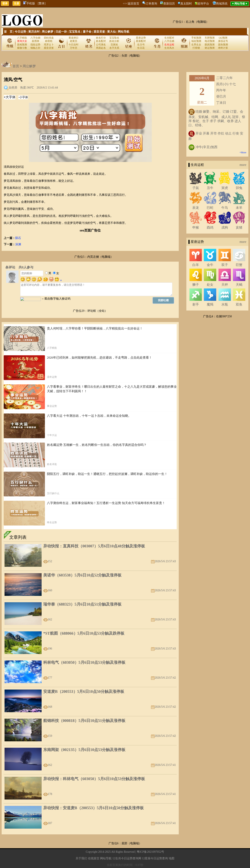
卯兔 (239, 188)
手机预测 (196, 38)
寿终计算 (223, 48)
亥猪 (239, 227)
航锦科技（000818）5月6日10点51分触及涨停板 (84, 721)
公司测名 (101, 45)
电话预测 (210, 41)
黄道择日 (74, 38)
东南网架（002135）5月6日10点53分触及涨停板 (84, 750)
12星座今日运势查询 (155, 858)
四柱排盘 (49, 38)
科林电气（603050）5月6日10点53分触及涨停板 (84, 662)
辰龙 (196, 208)
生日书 (141, 45)
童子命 (87, 32)
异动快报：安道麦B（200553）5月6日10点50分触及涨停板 (93, 808)
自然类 (13, 88)
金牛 (210, 265)
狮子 (196, 285)
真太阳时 (186, 4)
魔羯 (210, 304)
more (243, 165)
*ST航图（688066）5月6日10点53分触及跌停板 (84, 633)
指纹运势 (35, 45)
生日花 (141, 48)
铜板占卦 (35, 48)
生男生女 (196, 45)
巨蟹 (239, 265)
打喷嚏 (196, 48)
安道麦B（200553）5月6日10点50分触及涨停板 (84, 691)
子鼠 (196, 188)
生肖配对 (169, 38)
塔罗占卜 (49, 45)
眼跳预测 (210, 45)
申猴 (196, 227)
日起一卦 (61, 32)
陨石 (18, 238)
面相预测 (22, 45)
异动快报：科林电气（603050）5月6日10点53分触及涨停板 (94, 779)
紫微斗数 (22, 48)
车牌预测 (210, 38)
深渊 (18, 244)
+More (243, 152)
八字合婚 (35, 38)
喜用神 (35, 41)
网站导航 (124, 32)
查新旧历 (169, 4)
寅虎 (225, 188)
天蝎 (239, 285)
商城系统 (222, 4)
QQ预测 (223, 38)
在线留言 (94, 858)
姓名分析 (114, 41)
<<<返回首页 (131, 4)
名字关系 (114, 48)
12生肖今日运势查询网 (127, 858)
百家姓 (114, 45)
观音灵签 (99, 32)
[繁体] (42, 3)
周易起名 (101, 48)
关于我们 (81, 858)
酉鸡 (210, 227)
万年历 (74, 48)
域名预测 (196, 41)
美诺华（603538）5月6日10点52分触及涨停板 (82, 575)
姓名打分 (101, 38)
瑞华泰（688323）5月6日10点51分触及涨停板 (82, 604)
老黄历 (74, 41)
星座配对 (141, 41)
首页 (16, 66)
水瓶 (225, 304)
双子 (225, 265)
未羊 (239, 208)
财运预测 (210, 48)
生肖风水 (169, 48)
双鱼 (239, 304)
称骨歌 (49, 41)
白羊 (196, 265)
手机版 (29, 3)
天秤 (225, 285)
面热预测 (223, 45)
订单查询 (151, 4)
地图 (172, 858)
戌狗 (225, 227)
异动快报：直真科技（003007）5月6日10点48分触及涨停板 (94, 546)
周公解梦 (48, 32)
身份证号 (223, 41)
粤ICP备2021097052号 (151, 852)
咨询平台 (203, 4)
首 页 (8, 32)
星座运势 (141, 38)
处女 (210, 285)
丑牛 (210, 188)
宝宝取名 (75, 32)
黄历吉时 (34, 32)
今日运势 (20, 32)
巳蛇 (210, 208)
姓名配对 (101, 41)
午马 (225, 208)
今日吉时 (74, 45)
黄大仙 (111, 32)
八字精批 (22, 38)
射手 (196, 304)
